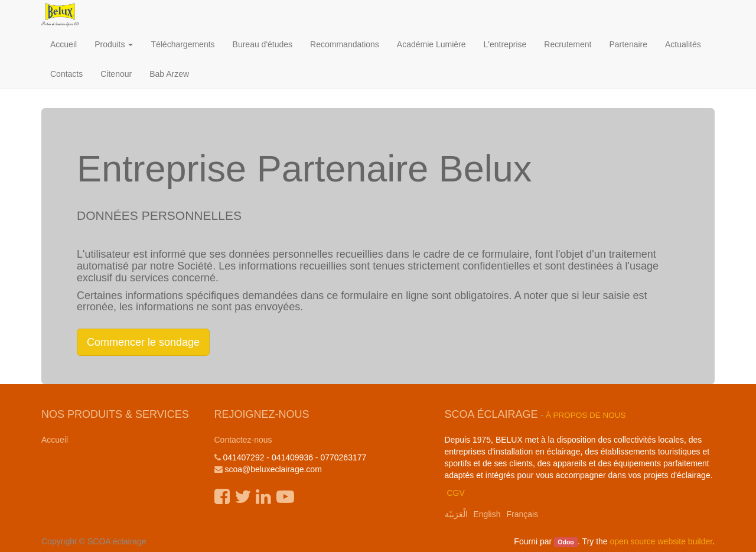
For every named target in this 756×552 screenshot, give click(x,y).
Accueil (55, 440)
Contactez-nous (243, 440)
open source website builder (661, 541)
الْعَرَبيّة (456, 514)
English (487, 514)
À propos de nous (586, 415)
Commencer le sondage (143, 342)
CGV (455, 493)
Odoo (566, 542)
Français (522, 514)
